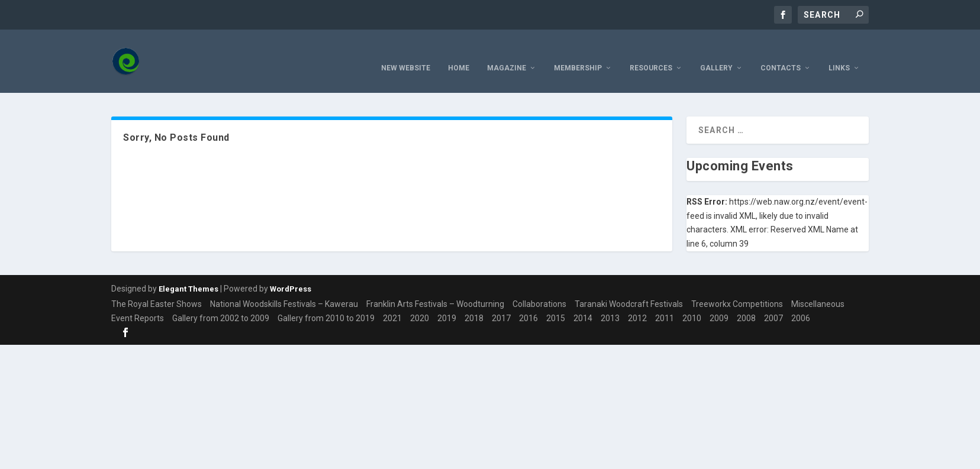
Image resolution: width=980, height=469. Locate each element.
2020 (420, 302)
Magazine (507, 52)
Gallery (716, 52)
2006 (801, 302)
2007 (773, 302)
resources (651, 52)
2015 (556, 302)
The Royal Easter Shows (157, 288)
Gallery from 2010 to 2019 (326, 302)
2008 (746, 302)
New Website (406, 52)
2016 (528, 302)
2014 (583, 302)
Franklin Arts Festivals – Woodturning (435, 288)
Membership (578, 52)
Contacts (781, 52)
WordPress (291, 273)
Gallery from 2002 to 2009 (221, 302)
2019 (447, 302)
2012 (637, 302)
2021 (392, 302)
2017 (501, 302)
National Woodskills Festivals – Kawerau (284, 288)
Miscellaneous (818, 288)
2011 (665, 302)
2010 (692, 302)
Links (839, 52)
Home (459, 52)
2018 (474, 302)
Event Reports (138, 302)
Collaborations (539, 288)
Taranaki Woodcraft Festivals (629, 288)
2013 (610, 302)
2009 (719, 302)
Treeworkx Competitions (737, 288)
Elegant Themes (188, 273)
